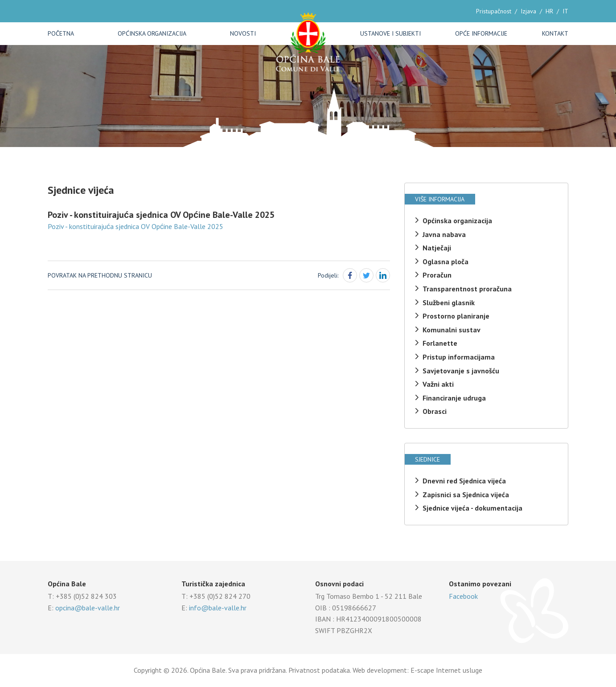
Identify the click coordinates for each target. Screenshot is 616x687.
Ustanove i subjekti (390, 33)
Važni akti (438, 384)
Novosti (243, 33)
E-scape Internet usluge (446, 670)
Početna (61, 33)
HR (549, 11)
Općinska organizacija (152, 33)
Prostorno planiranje (456, 316)
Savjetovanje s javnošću (461, 371)
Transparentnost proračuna (467, 289)
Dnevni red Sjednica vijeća (464, 481)
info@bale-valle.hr (218, 608)
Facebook (463, 596)
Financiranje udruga (454, 398)
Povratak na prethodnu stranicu (100, 275)
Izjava (528, 11)
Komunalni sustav (452, 330)
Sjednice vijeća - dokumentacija (472, 508)
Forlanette (440, 343)
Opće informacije (481, 33)
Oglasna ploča (446, 262)
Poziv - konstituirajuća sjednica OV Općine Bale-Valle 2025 (136, 226)
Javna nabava (444, 234)
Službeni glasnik (449, 303)
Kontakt (555, 33)
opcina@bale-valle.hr (88, 608)
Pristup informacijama (459, 357)
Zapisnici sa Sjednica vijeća (466, 495)
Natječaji (437, 248)
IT (565, 11)
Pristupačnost (494, 11)
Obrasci (435, 411)
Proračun (437, 275)
